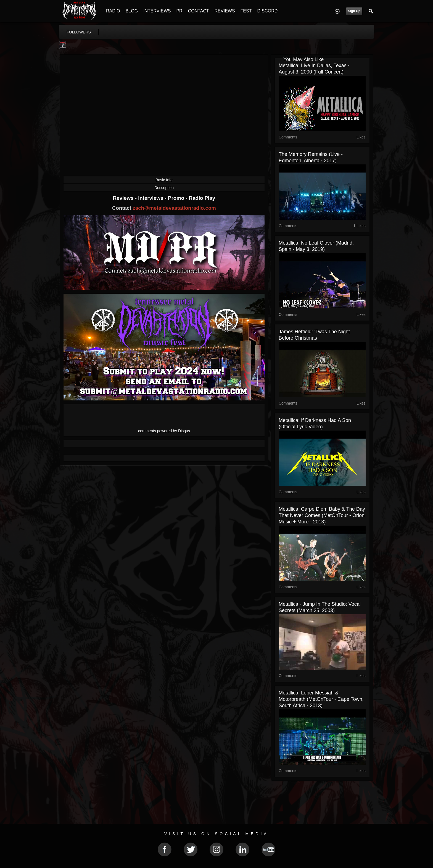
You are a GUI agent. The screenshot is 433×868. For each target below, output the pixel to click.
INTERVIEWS (157, 11)
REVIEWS (225, 11)
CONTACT (199, 11)
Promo (177, 198)
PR (179, 11)
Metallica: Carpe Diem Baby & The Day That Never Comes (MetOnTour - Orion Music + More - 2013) (322, 515)
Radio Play (202, 198)
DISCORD (267, 11)
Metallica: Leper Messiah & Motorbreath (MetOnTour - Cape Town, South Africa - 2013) (321, 699)
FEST (246, 11)
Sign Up (354, 11)
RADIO (113, 11)
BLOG (132, 11)
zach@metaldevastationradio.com (174, 208)
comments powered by (164, 431)
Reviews (124, 198)
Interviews (151, 198)
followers (79, 32)
